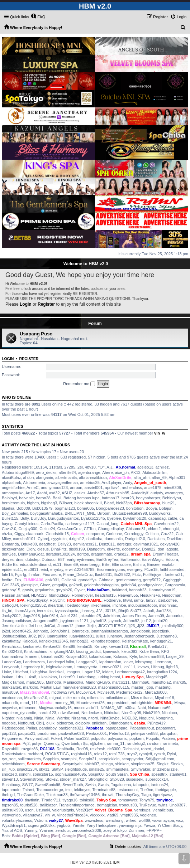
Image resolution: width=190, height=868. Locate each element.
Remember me (79, 384)
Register (46, 304)
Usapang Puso (36, 334)
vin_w (160, 433)
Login (26, 304)
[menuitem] (38, 17)
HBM (115, 862)
